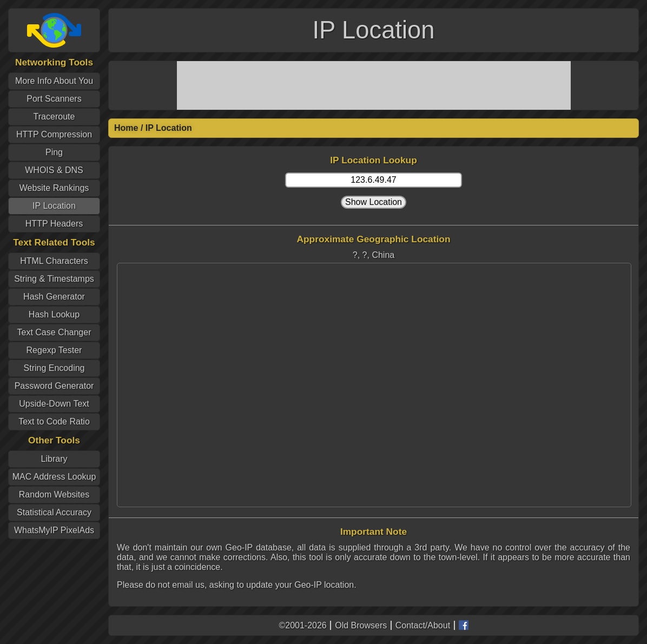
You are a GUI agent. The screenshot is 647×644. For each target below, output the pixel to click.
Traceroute (54, 117)
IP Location (54, 206)
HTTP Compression (54, 134)
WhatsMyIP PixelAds (54, 530)
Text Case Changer (54, 332)
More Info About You (54, 81)
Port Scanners (54, 99)
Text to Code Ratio (54, 421)
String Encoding (54, 368)
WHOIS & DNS (54, 170)
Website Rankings (54, 188)
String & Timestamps (54, 279)
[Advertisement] (374, 85)
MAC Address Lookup (54, 477)
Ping (54, 152)
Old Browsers (361, 625)
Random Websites (54, 494)
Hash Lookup (54, 314)
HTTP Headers (54, 224)
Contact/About (423, 625)
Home (126, 128)
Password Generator (54, 386)
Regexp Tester (54, 350)
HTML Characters (54, 261)
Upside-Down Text (54, 404)
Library (54, 459)
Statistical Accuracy (54, 512)
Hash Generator (54, 297)
